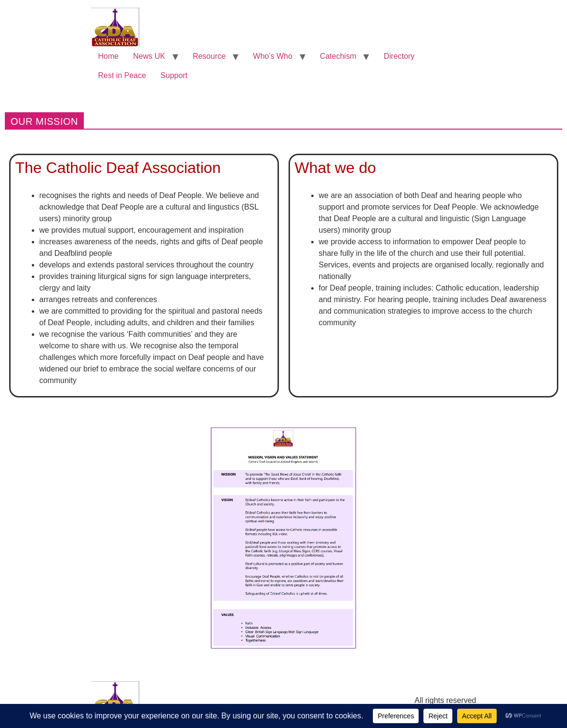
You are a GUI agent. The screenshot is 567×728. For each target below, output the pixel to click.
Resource (209, 56)
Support (174, 75)
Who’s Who (273, 56)
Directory (399, 56)
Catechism (338, 56)
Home (109, 56)
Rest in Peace (122, 75)
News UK (149, 56)
